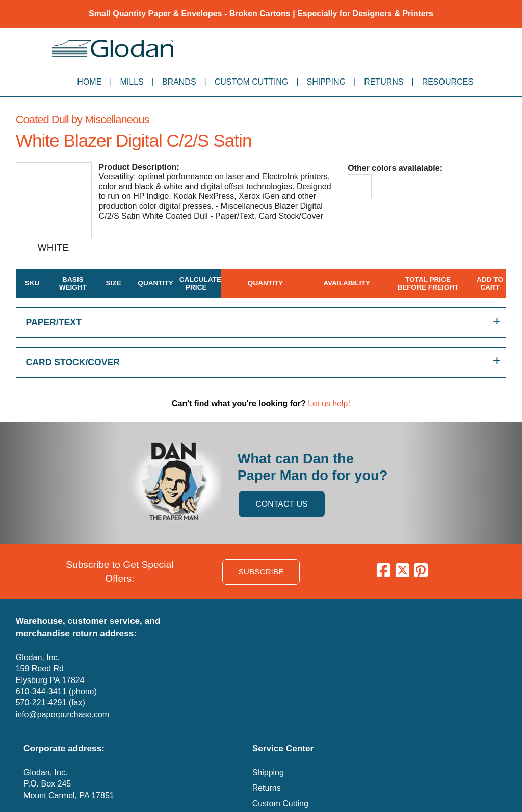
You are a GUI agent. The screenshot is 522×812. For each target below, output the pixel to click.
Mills (132, 82)
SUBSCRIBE (261, 572)
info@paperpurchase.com (62, 714)
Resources (448, 82)
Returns (384, 82)
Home (89, 82)
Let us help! (329, 403)
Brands (179, 82)
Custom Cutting (252, 82)
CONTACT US (282, 504)
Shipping (326, 82)
